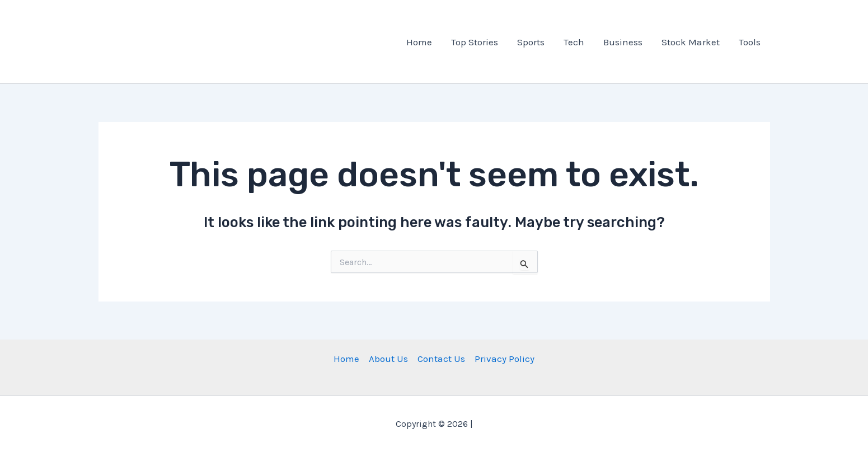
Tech (574, 42)
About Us (388, 359)
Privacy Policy (505, 359)
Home (419, 42)
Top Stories (475, 42)
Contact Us (441, 359)
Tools (750, 42)
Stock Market (691, 42)
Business (623, 42)
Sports (531, 42)
